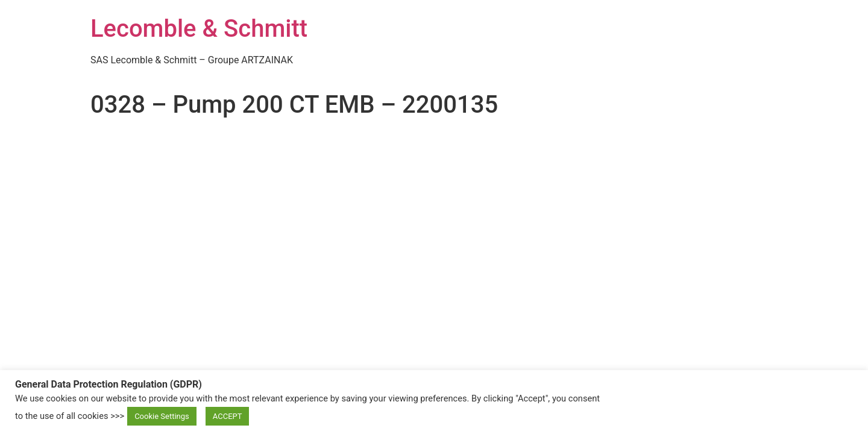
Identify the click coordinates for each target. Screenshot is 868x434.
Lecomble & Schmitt (199, 29)
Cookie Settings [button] (162, 416)
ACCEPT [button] (228, 416)
